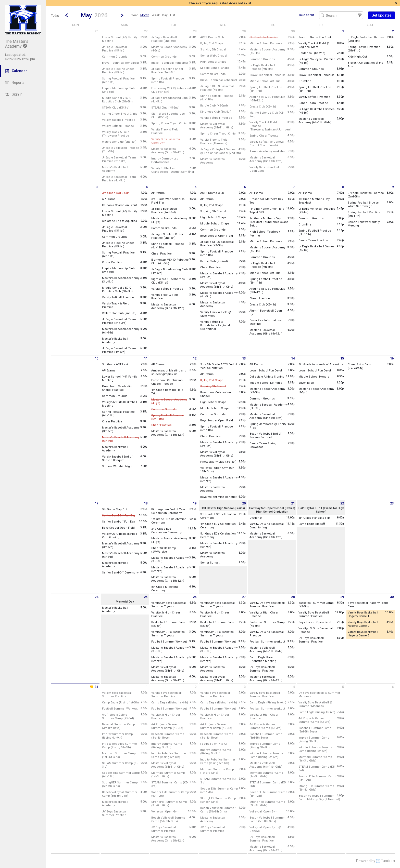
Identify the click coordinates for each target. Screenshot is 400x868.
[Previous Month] (67, 15)
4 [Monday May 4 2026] (147, 187)
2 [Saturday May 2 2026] (393, 31)
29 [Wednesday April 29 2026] (244, 31)
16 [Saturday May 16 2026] (392, 358)
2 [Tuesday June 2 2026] (196, 687)
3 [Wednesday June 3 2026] (245, 687)
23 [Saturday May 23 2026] (392, 503)
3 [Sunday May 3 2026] (97, 187)
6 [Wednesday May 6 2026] (245, 187)
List (173, 15)
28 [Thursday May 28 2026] (293, 597)
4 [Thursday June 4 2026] (294, 687)
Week (156, 15)
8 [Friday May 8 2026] (343, 187)
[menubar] (153, 15)
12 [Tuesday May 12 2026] (195, 358)
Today (55, 16)
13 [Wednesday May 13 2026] (244, 358)
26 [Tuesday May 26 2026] (195, 597)
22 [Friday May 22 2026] (342, 503)
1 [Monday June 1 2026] (147, 687)
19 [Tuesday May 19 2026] (195, 503)
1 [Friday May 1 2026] (343, 31)
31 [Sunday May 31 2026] (94, 687)
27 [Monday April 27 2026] (146, 31)
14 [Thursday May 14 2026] (293, 358)
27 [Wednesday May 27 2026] (244, 597)
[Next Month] (122, 15)
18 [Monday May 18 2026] (146, 503)
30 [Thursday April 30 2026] (293, 31)
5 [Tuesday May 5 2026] (196, 187)
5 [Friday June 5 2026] (343, 687)
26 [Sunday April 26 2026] (96, 31)
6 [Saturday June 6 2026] (393, 687)
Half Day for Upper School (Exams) (272, 508)
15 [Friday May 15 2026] (342, 358)
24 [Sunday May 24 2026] (96, 597)
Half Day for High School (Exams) (223, 508)
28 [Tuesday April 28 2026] (195, 31)
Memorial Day (125, 602)
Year (135, 15)
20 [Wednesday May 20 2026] (244, 503)
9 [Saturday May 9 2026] (393, 187)
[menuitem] (135, 15)
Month (145, 15)
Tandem (388, 861)
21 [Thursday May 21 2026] (293, 503)
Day (165, 15)
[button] (94, 15)
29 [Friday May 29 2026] (342, 597)
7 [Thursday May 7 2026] (294, 187)
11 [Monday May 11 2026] (146, 358)
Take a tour (306, 15)
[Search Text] (341, 15)
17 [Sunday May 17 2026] (96, 503)
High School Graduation (272, 512)
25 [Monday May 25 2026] (146, 597)
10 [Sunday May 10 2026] (96, 358)
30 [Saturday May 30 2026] (392, 597)
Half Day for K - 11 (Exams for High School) (321, 510)
